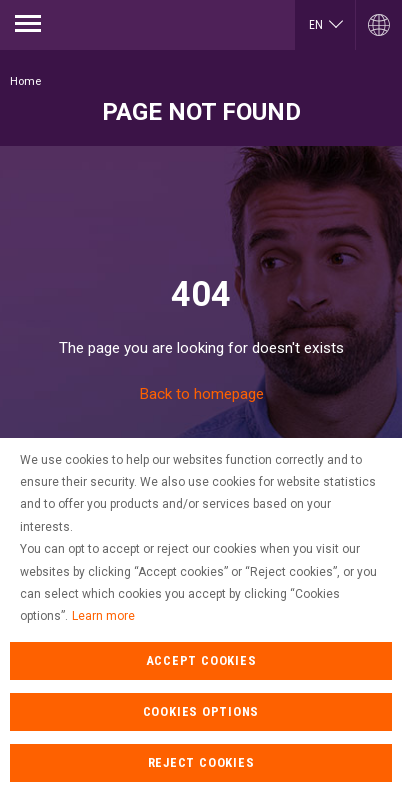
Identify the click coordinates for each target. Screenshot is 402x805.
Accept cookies (201, 684)
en (316, 25)
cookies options (201, 735)
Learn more (103, 640)
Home (25, 81)
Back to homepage (201, 394)
